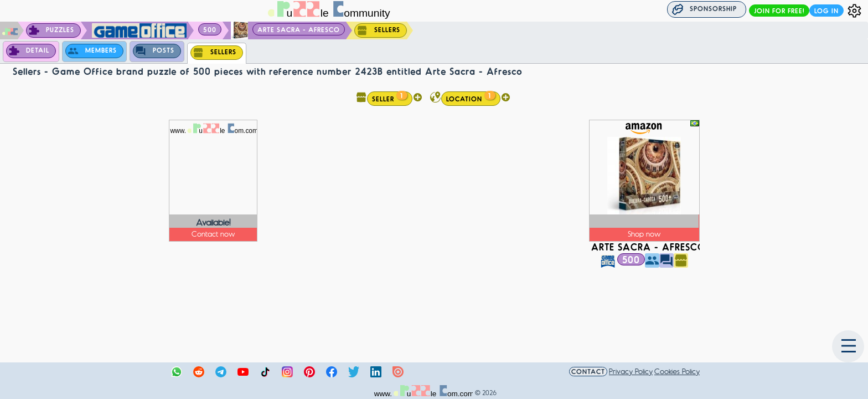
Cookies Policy (677, 371)
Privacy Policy (631, 371)
